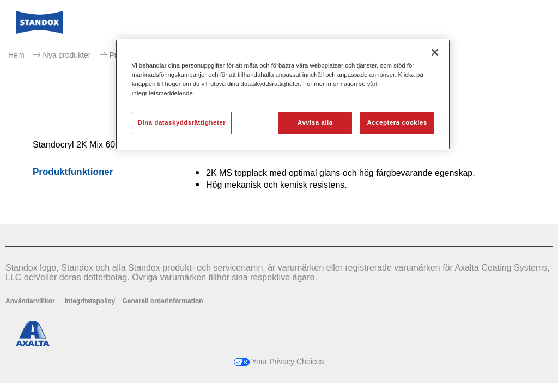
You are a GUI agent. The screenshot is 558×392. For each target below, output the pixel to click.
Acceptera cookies (397, 122)
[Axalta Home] (40, 31)
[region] (283, 94)
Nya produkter (67, 55)
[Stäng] (435, 52)
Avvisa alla (315, 122)
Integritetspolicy (90, 301)
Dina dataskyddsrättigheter (182, 122)
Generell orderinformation (163, 301)
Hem (16, 55)
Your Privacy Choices (279, 362)
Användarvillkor (30, 301)
